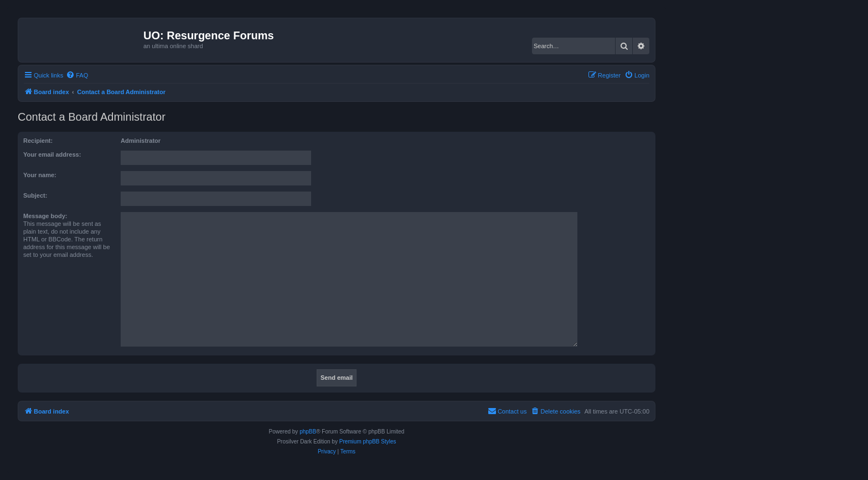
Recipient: (38, 141)
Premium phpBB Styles (368, 442)
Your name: (40, 175)
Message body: (45, 216)
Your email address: (52, 154)
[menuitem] (77, 75)
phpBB (308, 432)
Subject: (35, 195)
